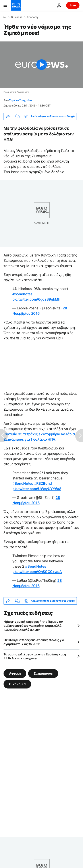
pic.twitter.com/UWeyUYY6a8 (37, 489)
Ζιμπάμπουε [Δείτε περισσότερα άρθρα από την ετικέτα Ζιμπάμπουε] (43, 673)
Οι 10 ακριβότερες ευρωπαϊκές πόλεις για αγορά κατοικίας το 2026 (34, 642)
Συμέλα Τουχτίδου (20, 100)
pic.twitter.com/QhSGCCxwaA (37, 572)
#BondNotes (23, 483)
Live (73, 5)
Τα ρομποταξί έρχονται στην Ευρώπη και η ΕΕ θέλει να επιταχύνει (35, 656)
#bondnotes (22, 294)
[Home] (5, 17)
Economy (33, 17)
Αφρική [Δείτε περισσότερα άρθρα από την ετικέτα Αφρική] (15, 673)
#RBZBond (43, 483)
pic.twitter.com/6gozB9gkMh (36, 299)
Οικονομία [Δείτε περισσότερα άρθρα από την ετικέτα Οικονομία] (17, 684)
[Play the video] (41, 65)
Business (17, 17)
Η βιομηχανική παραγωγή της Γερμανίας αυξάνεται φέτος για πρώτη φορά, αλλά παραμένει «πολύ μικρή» (33, 626)
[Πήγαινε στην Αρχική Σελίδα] (16, 5)
